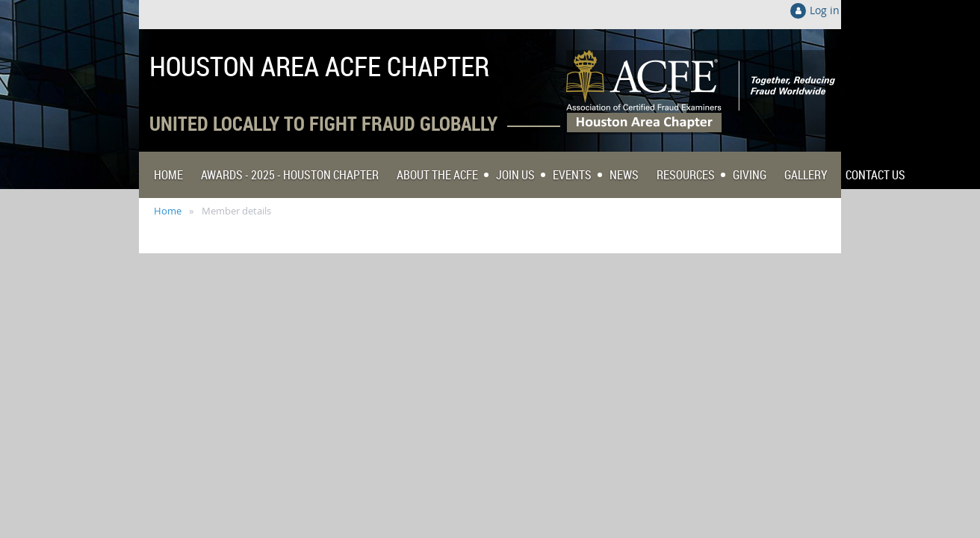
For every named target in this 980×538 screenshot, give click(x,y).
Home (168, 211)
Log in (825, 10)
